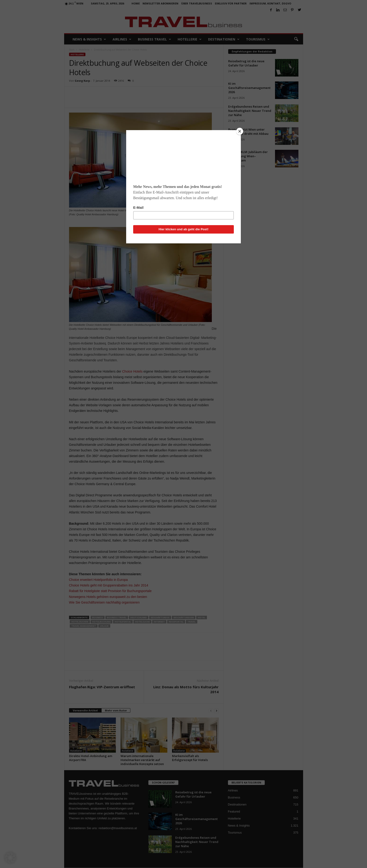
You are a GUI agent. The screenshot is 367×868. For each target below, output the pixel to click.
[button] (10, 858)
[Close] (240, 131)
